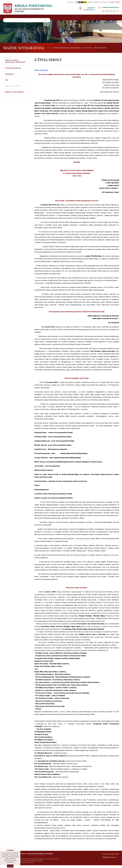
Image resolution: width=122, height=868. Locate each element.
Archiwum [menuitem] (9, 77)
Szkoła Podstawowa (27, 8)
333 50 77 (112, 11)
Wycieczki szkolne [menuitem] (13, 71)
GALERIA (77, 165)
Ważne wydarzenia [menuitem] (13, 89)
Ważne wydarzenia (100, 50)
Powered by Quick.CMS (111, 857)
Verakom (113, 860)
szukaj (45, 21)
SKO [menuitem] (7, 83)
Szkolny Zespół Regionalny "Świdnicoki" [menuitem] (16, 64)
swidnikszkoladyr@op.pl (110, 7)
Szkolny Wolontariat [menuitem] (14, 95)
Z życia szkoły (87, 50)
